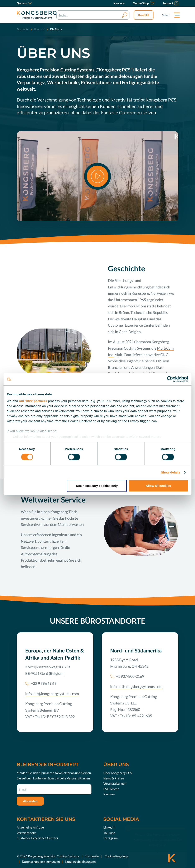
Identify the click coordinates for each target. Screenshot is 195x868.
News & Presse (114, 778)
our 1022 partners (33, 401)
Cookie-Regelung (116, 856)
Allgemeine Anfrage (30, 827)
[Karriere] (119, 3)
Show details (171, 472)
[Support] (170, 3)
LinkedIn (109, 827)
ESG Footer (111, 789)
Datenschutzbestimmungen (41, 862)
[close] (128, 823)
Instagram (110, 838)
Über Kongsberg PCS (118, 773)
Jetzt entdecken (161, 854)
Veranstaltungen (115, 783)
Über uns (39, 29)
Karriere (109, 794)
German (24, 3)
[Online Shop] (143, 3)
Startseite (23, 29)
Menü (166, 15)
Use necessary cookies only (97, 486)
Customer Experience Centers (37, 838)
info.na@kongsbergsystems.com (136, 687)
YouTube (109, 833)
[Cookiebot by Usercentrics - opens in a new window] (170, 379)
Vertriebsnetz (26, 833)
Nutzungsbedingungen (80, 862)
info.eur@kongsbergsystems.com (52, 694)
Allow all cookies (158, 486)
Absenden (30, 801)
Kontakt (144, 15)
